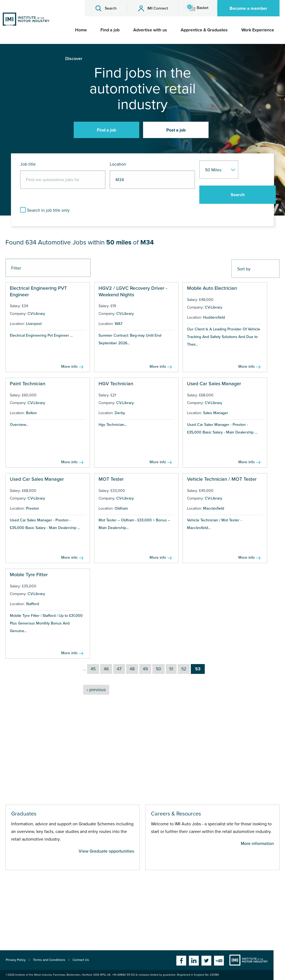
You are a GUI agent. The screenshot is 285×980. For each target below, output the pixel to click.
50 (158, 669)
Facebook (181, 961)
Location (118, 164)
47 (119, 669)
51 (171, 669)
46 (106, 669)
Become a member (248, 8)
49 (145, 669)
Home (81, 30)
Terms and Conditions (49, 960)
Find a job (110, 30)
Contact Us (81, 960)
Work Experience (258, 30)
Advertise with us (150, 30)
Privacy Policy (16, 960)
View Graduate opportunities (106, 851)
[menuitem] (81, 30)
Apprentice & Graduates (204, 30)
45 (93, 669)
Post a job (176, 130)
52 (184, 669)
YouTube (219, 961)
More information (257, 844)
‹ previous (96, 690)
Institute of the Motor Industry (249, 960)
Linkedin (194, 961)
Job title (28, 164)
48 (132, 669)
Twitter (206, 961)
